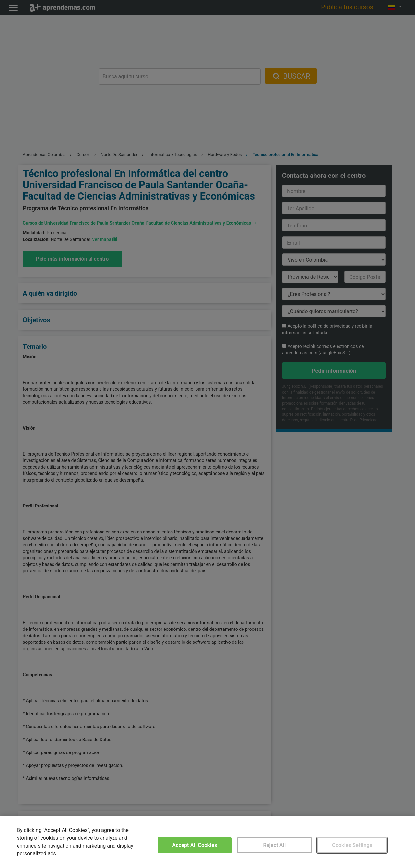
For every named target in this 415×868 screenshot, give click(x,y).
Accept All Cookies (195, 845)
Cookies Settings (352, 845)
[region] (207, 842)
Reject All (275, 845)
